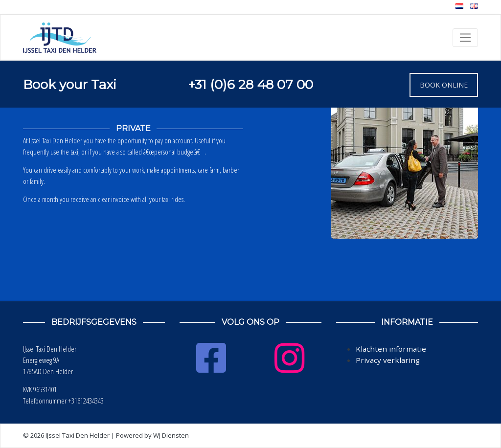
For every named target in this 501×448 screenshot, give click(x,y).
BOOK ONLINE (444, 85)
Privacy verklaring (388, 360)
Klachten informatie (391, 349)
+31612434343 (86, 401)
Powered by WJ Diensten (152, 435)
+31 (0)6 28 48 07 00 (250, 85)
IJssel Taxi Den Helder (78, 435)
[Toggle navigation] (465, 38)
